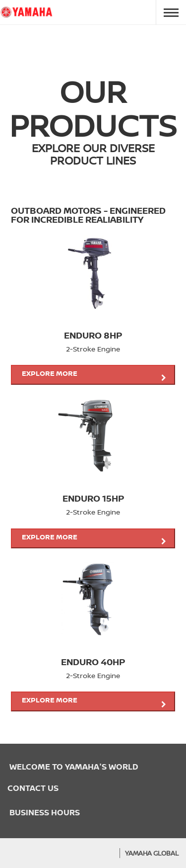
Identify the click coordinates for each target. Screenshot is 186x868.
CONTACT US (33, 788)
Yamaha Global (152, 853)
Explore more (94, 375)
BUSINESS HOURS (44, 812)
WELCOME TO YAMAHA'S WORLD (73, 767)
